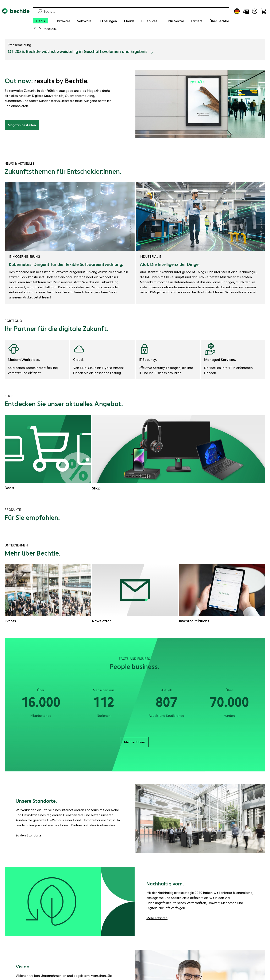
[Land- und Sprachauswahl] (237, 11)
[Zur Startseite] (16, 21)
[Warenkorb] (263, 11)
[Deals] (41, 21)
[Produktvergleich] (246, 11)
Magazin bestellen (22, 125)
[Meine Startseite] (35, 29)
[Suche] (136, 11)
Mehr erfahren (135, 743)
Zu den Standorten (30, 836)
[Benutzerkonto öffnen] (255, 11)
